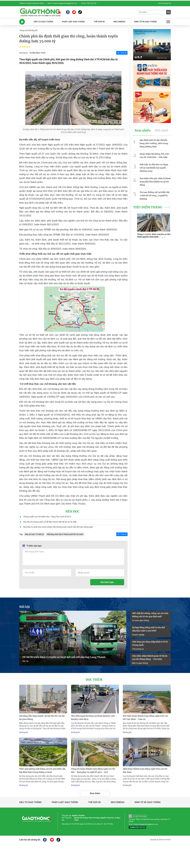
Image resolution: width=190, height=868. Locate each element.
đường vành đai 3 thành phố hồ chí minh (66, 534)
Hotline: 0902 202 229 (89, 3)
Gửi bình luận (107, 582)
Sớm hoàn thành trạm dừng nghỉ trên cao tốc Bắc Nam (145, 770)
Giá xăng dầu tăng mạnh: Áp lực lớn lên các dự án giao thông (42, 717)
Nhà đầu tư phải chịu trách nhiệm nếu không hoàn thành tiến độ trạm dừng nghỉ (58, 527)
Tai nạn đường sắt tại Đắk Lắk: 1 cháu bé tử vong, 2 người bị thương (155, 195)
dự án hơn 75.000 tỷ (35, 534)
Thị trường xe (138, 648)
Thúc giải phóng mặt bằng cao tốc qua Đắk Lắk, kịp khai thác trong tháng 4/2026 (43, 770)
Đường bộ (33, 30)
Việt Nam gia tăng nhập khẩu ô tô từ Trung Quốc (150, 643)
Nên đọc (72, 511)
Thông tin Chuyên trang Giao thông (31, 3)
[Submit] (169, 12)
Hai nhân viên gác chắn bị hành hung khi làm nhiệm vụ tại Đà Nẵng (155, 181)
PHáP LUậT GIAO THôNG (73, 22)
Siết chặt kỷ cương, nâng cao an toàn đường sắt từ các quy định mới (150, 614)
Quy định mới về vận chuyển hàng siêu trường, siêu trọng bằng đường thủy (154, 143)
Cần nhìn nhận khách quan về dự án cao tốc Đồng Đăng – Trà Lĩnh (150, 657)
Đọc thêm (94, 679)
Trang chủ (24, 30)
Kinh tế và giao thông (148, 801)
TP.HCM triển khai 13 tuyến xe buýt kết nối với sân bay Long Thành (64, 657)
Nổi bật (25, 606)
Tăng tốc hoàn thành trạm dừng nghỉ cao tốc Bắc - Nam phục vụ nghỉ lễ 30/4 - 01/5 (93, 770)
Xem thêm (95, 793)
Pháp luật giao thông (65, 801)
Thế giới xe (95, 801)
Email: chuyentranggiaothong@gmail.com (62, 3)
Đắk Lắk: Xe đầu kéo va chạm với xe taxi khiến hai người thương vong (154, 167)
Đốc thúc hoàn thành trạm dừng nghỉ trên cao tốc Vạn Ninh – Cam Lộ (145, 717)
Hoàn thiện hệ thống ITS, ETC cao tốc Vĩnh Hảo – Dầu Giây (154, 155)
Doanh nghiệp (138, 634)
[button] (139, 237)
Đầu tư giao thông (140, 663)
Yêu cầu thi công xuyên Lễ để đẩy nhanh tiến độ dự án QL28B (50, 522)
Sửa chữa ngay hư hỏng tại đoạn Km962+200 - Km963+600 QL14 (94, 717)
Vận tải (25, 661)
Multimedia (118, 801)
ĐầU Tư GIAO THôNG (43, 22)
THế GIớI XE (99, 22)
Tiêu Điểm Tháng (148, 206)
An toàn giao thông (141, 620)
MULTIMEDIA (119, 22)
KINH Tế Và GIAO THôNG (146, 22)
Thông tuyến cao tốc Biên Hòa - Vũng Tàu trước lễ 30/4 (47, 516)
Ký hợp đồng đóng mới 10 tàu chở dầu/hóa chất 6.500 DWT (149, 629)
